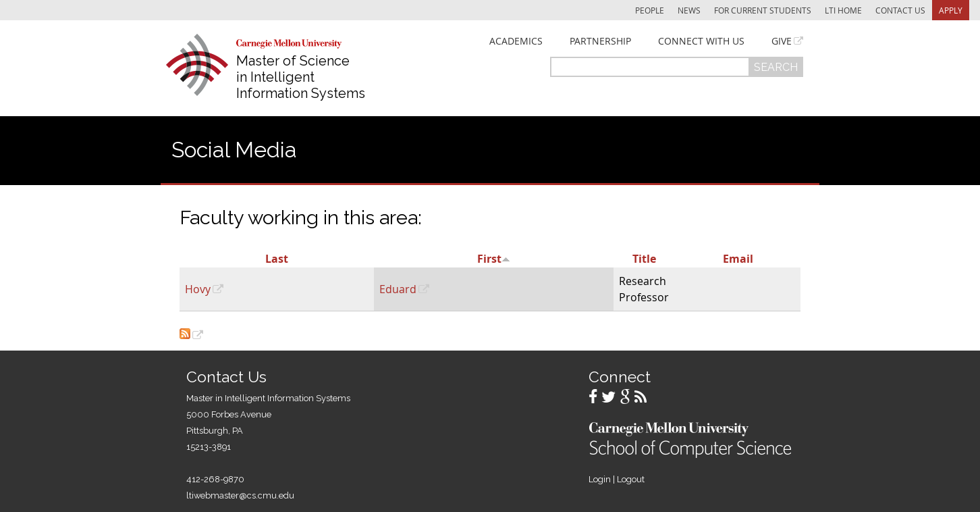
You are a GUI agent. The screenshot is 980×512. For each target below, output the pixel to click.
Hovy (198, 289)
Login (600, 479)
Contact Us (900, 10)
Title (644, 259)
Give (782, 41)
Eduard (398, 289)
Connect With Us (701, 41)
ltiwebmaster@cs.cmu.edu (240, 495)
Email (738, 259)
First (494, 259)
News (689, 10)
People (650, 10)
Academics (516, 41)
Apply (951, 10)
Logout (631, 479)
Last (277, 259)
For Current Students (763, 10)
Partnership (600, 41)
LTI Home (843, 10)
